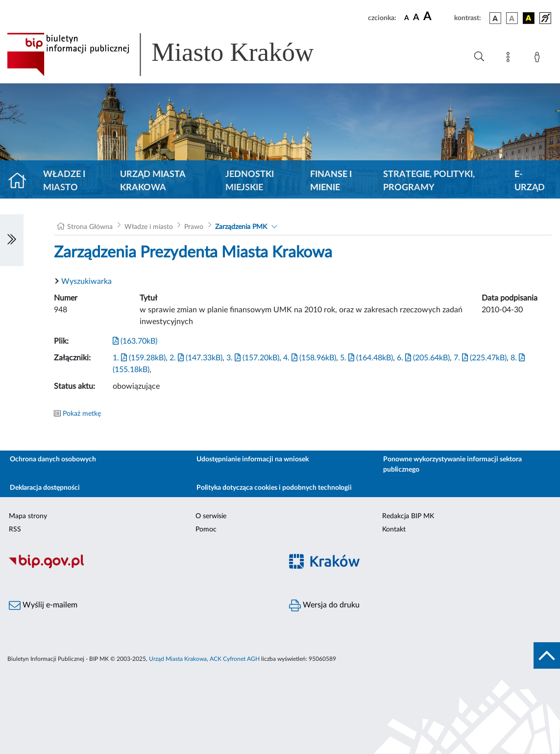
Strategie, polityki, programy (429, 181)
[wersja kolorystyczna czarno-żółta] (529, 18)
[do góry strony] (547, 655)
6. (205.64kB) (423, 358)
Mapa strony (28, 516)
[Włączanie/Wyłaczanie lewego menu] (12, 240)
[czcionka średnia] (416, 18)
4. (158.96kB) (310, 358)
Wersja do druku (324, 605)
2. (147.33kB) (196, 358)
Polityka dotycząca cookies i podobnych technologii (274, 488)
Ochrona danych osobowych (53, 459)
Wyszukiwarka (86, 281)
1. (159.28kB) (139, 358)
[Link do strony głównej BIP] (174, 54)
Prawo (194, 227)
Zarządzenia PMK (241, 227)
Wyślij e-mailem (43, 605)
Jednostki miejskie (250, 181)
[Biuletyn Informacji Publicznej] (140, 567)
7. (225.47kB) (480, 358)
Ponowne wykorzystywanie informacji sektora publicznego (452, 465)
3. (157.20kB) (253, 358)
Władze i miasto (64, 181)
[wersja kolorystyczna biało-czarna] (512, 18)
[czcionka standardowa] (407, 18)
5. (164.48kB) (366, 358)
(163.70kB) (135, 341)
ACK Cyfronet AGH (235, 659)
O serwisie (211, 516)
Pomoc (206, 529)
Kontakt (394, 529)
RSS (15, 529)
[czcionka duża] (437, 17)
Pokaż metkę (82, 414)
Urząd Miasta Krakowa (153, 181)
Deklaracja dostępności (45, 488)
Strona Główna (90, 227)
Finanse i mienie (331, 181)
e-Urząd (530, 181)
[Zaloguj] (539, 59)
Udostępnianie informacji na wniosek (253, 459)
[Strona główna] (21, 181)
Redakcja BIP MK (408, 516)
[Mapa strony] (510, 59)
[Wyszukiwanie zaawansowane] (479, 57)
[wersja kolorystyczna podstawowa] (495, 18)
